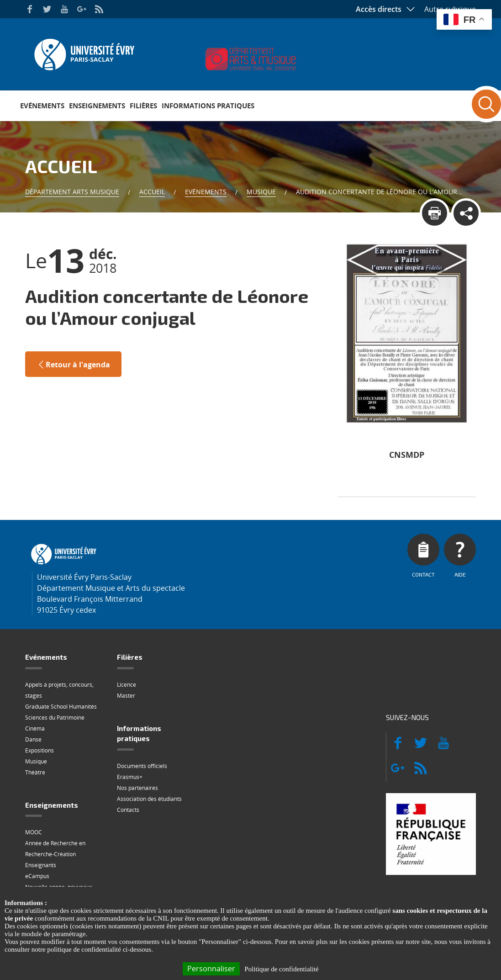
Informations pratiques (208, 106)
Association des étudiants (149, 799)
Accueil (152, 192)
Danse (33, 739)
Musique (261, 192)
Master (126, 696)
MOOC (34, 832)
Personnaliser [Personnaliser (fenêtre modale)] (211, 969)
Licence (127, 685)
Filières (143, 106)
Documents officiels (142, 766)
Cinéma (35, 728)
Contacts (128, 810)
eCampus (37, 876)
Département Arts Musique (72, 192)
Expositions (40, 750)
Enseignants (41, 865)
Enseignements (97, 106)
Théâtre (35, 772)
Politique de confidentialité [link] (281, 969)
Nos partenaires (137, 788)
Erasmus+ (130, 777)
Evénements (42, 106)
